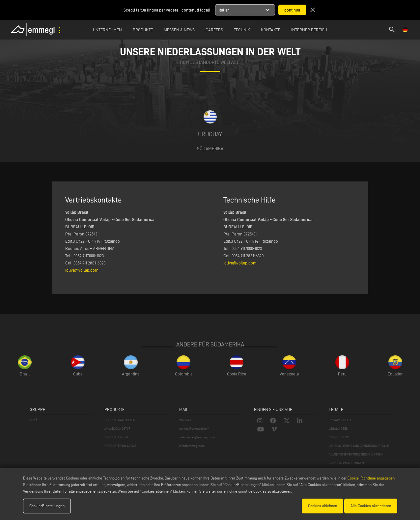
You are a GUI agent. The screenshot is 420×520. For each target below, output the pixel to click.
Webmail (185, 420)
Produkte (143, 30)
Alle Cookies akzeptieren (371, 506)
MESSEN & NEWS (179, 30)
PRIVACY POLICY (340, 420)
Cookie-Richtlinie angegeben (371, 478)
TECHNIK (242, 30)
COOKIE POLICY (339, 437)
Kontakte (271, 30)
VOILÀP (35, 420)
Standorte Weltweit (218, 63)
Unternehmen (107, 30)
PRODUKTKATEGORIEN (120, 420)
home (186, 63)
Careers (214, 30)
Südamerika (210, 149)
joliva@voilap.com (82, 270)
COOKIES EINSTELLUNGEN (346, 463)
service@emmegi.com (194, 429)
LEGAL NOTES (338, 429)
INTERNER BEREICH (309, 30)
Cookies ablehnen (322, 506)
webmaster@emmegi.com (197, 437)
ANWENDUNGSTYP (117, 429)
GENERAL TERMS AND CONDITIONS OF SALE (359, 446)
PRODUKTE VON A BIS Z (120, 446)
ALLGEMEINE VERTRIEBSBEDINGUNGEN (356, 454)
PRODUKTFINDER (116, 437)
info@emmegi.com (192, 446)
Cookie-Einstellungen (47, 506)
